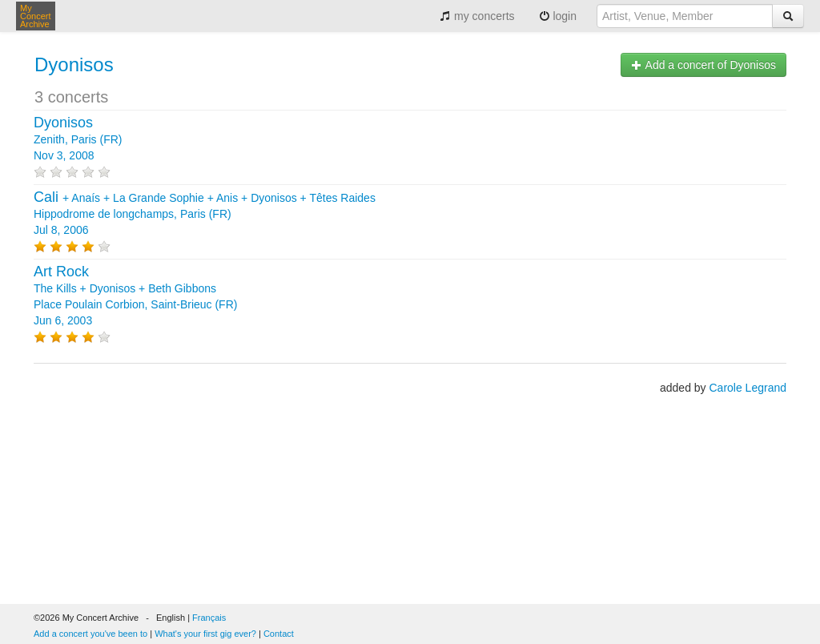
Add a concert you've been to (90, 634)
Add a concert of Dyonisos (703, 65)
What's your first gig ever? (205, 634)
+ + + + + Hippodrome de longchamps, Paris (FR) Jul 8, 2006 (205, 214)
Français (209, 618)
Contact (279, 634)
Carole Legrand (748, 388)
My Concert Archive (36, 16)
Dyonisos (74, 64)
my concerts (477, 16)
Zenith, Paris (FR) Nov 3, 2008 (78, 139)
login (558, 16)
